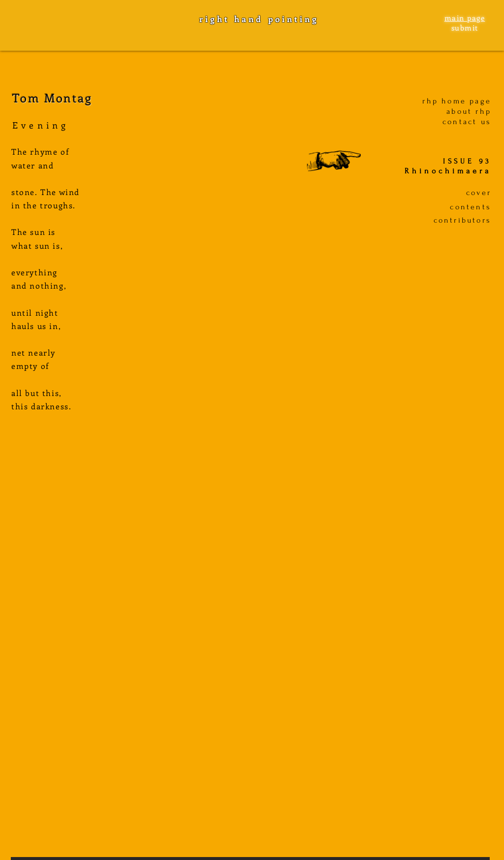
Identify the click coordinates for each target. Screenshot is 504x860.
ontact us (469, 122)
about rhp (469, 111)
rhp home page (457, 101)
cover (479, 193)
